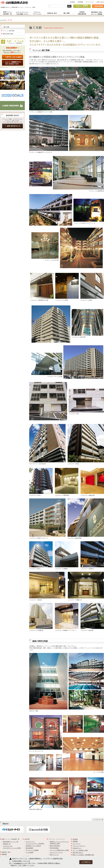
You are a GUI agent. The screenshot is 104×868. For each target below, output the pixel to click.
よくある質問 (30, 852)
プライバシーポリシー (79, 846)
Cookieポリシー (77, 848)
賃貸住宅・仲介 (6, 852)
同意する (86, 862)
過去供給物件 (30, 848)
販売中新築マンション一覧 (11, 842)
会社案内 (72, 2)
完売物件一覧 (7, 844)
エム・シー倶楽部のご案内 (80, 850)
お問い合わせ (100, 2)
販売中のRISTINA (55, 846)
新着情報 (4, 854)
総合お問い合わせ (78, 853)
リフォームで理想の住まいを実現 (59, 850)
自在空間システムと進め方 (33, 846)
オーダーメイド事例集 (32, 850)
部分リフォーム (54, 855)
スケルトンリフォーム (56, 852)
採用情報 (80, 2)
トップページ (3, 20)
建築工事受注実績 (8, 34)
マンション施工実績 (9, 31)
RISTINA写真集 (54, 848)
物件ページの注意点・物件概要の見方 (83, 855)
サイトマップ (90, 2)
